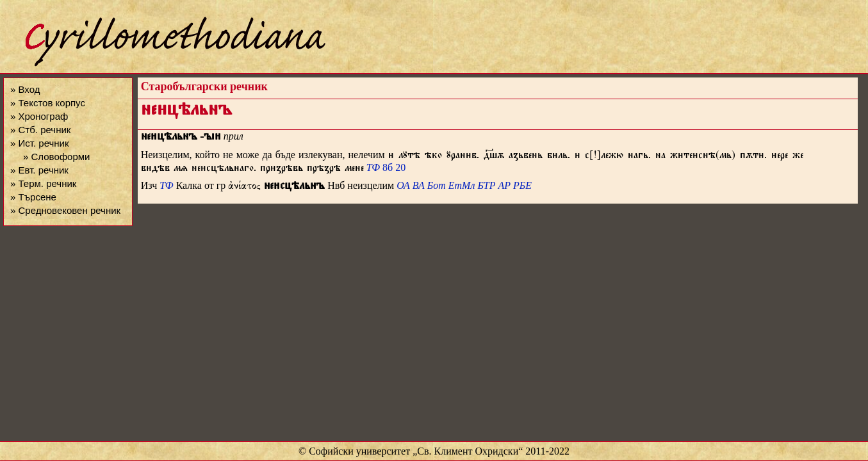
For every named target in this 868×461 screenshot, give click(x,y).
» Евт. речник (39, 170)
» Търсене (33, 197)
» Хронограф (39, 116)
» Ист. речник (40, 143)
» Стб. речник (40, 130)
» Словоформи (56, 157)
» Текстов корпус (48, 103)
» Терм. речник (43, 183)
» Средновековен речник (65, 210)
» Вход (25, 89)
